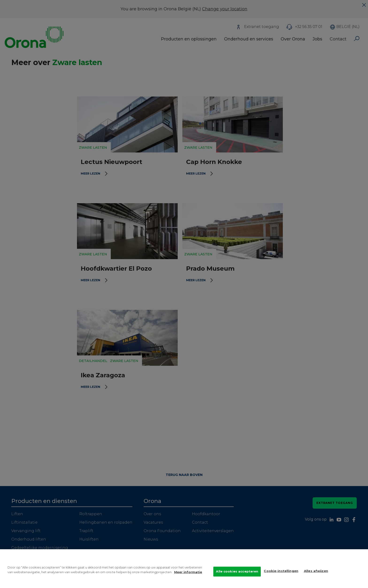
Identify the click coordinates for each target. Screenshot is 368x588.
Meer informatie (188, 577)
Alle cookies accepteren (237, 577)
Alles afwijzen (316, 576)
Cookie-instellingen (281, 576)
